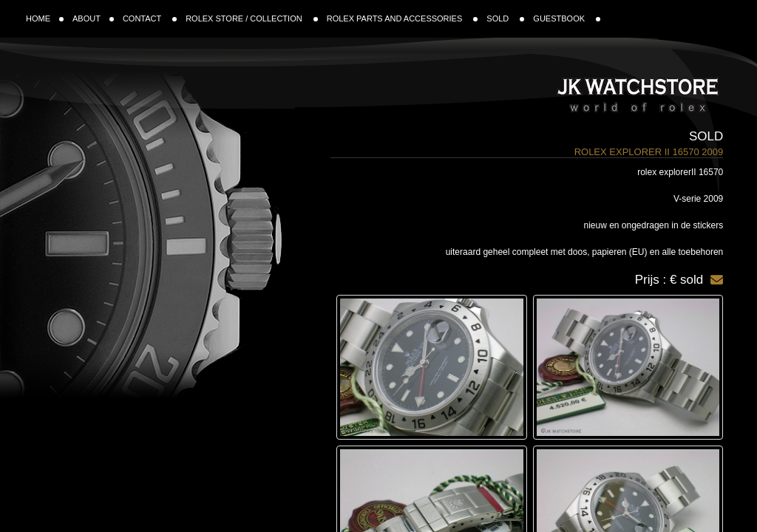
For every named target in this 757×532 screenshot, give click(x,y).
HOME (45, 18)
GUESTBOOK (567, 18)
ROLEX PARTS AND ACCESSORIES (403, 18)
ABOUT (93, 18)
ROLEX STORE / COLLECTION (252, 18)
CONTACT (150, 18)
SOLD (505, 18)
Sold (706, 136)
